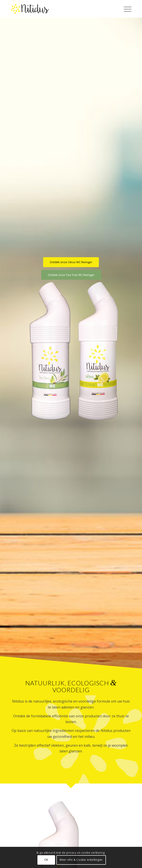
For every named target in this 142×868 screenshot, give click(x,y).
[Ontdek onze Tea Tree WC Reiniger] (71, 275)
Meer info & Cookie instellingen (81, 860)
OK (46, 860)
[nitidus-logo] (59, 9)
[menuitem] (125, 9)
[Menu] (125, 9)
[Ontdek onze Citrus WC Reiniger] (71, 262)
